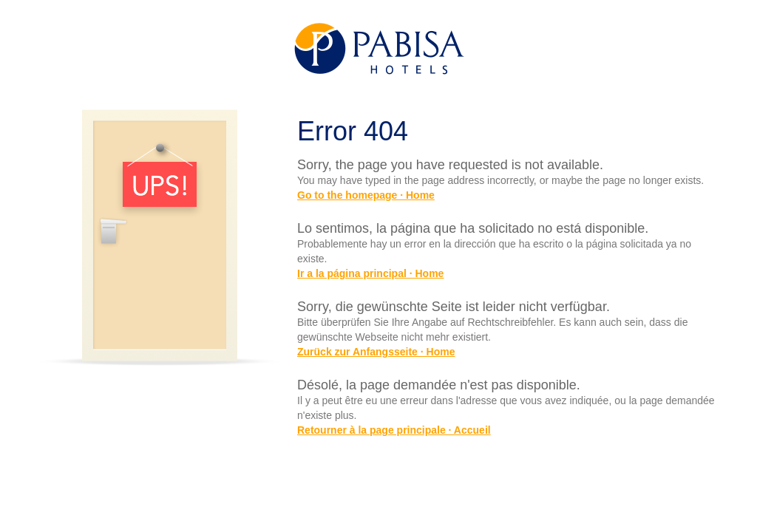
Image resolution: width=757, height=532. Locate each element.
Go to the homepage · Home (366, 195)
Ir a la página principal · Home (370, 273)
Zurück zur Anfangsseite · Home (376, 352)
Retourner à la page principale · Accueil (394, 430)
